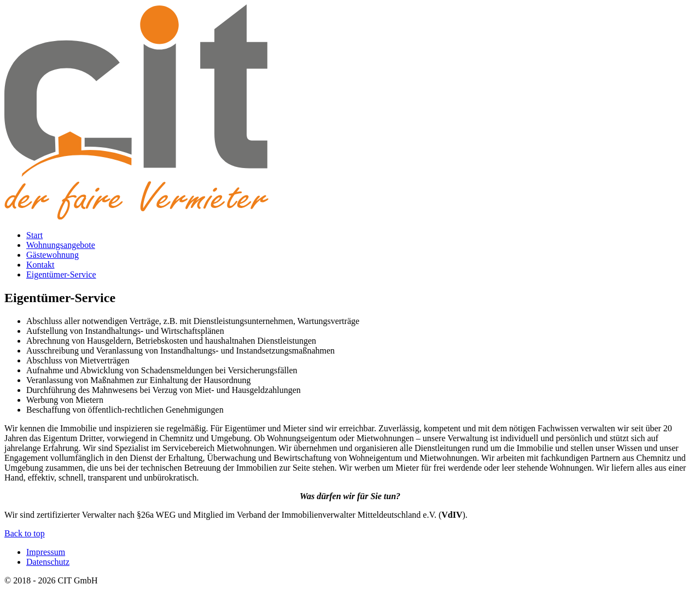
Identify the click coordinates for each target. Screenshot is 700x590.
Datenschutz (48, 562)
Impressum (46, 552)
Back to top (25, 533)
